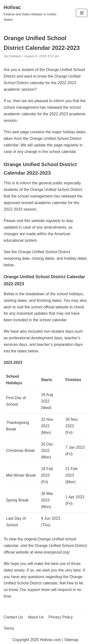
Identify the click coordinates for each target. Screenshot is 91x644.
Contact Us (13, 617)
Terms (9, 628)
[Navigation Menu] (82, 13)
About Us (36, 617)
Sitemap (71, 640)
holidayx (15, 56)
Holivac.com (51, 640)
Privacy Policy (61, 617)
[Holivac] (30, 13)
